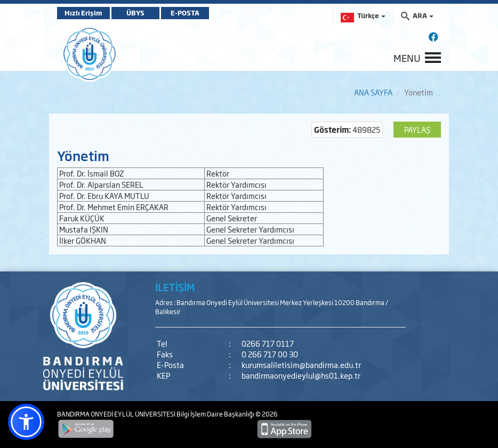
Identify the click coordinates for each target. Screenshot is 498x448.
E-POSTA (185, 13)
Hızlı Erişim (83, 13)
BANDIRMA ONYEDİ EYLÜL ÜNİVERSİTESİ (117, 414)
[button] (26, 422)
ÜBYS (135, 13)
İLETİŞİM (175, 287)
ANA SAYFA (373, 92)
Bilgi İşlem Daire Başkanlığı (216, 414)
